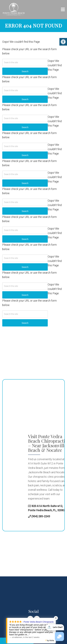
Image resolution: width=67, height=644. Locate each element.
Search (25, 323)
